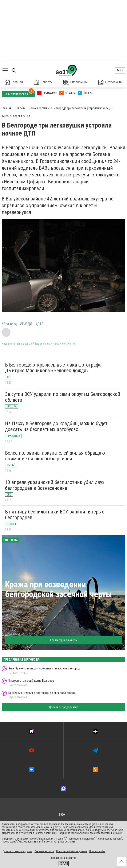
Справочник (75, 82)
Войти (120, 70)
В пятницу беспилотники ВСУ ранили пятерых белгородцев (55, 515)
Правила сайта (97, 851)
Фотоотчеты (110, 82)
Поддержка (57, 858)
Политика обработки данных (72, 851)
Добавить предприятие (64, 707)
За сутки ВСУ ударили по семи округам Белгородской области (63, 397)
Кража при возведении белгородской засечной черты (59, 589)
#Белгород (9, 324)
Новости (43, 82)
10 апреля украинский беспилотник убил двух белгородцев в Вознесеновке (55, 485)
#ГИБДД (26, 324)
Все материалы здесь (64, 640)
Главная (14, 82)
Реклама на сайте (44, 851)
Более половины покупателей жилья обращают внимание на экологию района (56, 456)
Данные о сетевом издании (17, 851)
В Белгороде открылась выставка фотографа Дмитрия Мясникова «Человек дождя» (53, 368)
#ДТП (39, 324)
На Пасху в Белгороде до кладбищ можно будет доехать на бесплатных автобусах (56, 426)
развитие (71, 858)
